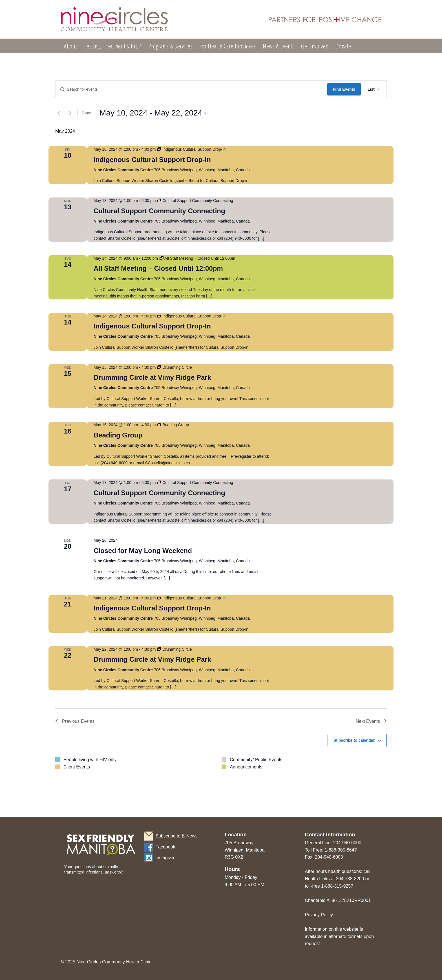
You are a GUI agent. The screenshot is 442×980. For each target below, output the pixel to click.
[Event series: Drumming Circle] (174, 367)
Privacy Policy (319, 915)
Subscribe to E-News (176, 836)
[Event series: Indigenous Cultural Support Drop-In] (191, 149)
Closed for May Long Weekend (143, 551)
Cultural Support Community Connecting (159, 211)
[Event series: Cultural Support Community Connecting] (195, 201)
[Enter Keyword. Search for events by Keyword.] (191, 89)
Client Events (77, 767)
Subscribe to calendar (354, 740)
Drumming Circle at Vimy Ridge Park (152, 377)
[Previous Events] (59, 113)
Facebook (165, 847)
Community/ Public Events (256, 760)
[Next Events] (70, 113)
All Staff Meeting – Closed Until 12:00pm (158, 268)
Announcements (246, 767)
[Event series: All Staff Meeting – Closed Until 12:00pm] (197, 258)
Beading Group (118, 435)
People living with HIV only (90, 760)
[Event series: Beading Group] (173, 425)
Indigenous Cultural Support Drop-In (152, 160)
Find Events (344, 89)
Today (86, 113)
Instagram (165, 858)
